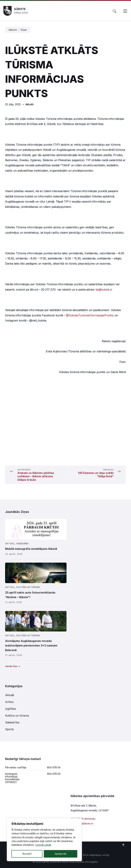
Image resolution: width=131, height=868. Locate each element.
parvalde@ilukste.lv (82, 823)
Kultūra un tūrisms (28, 587)
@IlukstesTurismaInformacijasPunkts (90, 315)
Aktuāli (30, 104)
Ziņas (24, 30)
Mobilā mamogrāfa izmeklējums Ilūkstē (31, 549)
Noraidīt (27, 854)
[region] (44, 840)
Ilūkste (20, 9)
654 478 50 (54, 774)
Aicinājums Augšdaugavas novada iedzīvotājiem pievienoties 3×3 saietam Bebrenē (31, 645)
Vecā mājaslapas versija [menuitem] (96, 855)
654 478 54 (54, 767)
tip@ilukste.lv (104, 290)
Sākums (13, 30)
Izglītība (10, 709)
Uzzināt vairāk (43, 845)
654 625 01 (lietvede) (83, 819)
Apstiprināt (60, 854)
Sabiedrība (22, 544)
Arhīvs (9, 702)
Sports (9, 729)
